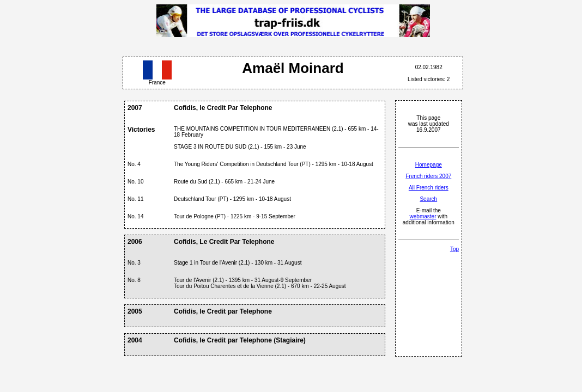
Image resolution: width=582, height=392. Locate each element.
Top (454, 249)
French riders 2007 (428, 176)
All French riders (429, 188)
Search (428, 199)
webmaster (423, 216)
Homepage (429, 165)
